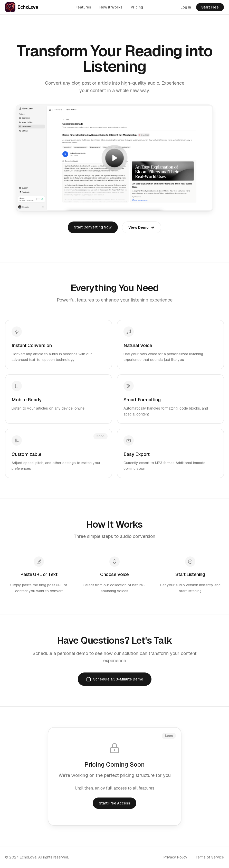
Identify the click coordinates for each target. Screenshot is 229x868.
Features (83, 7)
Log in (186, 7)
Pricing (137, 7)
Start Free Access (115, 803)
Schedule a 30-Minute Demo (115, 679)
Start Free (210, 7)
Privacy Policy (175, 857)
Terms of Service (210, 857)
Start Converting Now (93, 227)
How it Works (111, 7)
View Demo (142, 227)
